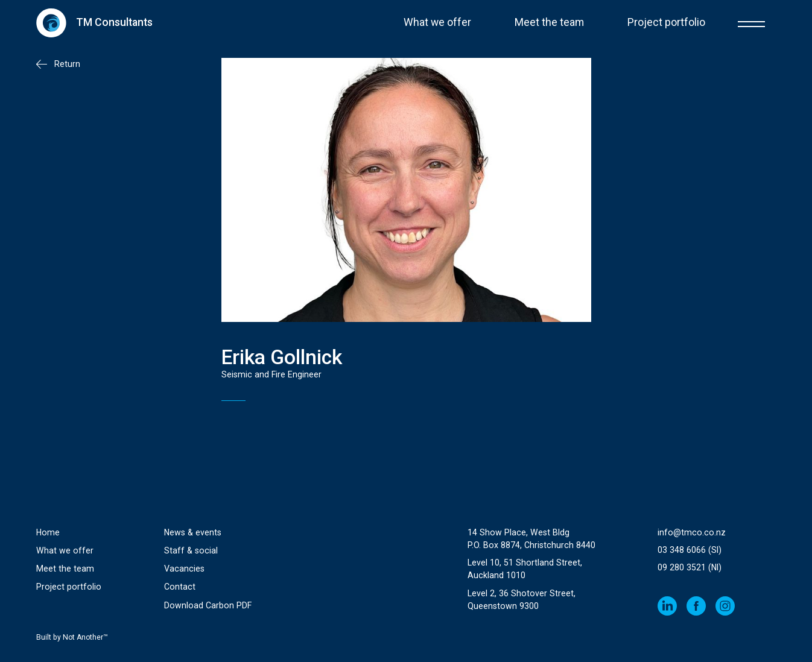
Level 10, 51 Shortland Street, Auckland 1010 (525, 569)
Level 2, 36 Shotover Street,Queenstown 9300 (522, 600)
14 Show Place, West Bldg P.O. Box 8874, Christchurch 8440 (531, 539)
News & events (193, 532)
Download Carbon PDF (208, 605)
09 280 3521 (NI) (690, 567)
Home (48, 532)
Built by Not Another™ (72, 637)
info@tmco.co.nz (692, 532)
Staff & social (191, 550)
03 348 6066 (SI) (690, 550)
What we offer (437, 22)
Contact (180, 587)
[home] (94, 23)
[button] (751, 23)
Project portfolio (666, 22)
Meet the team (549, 22)
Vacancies (184, 569)
